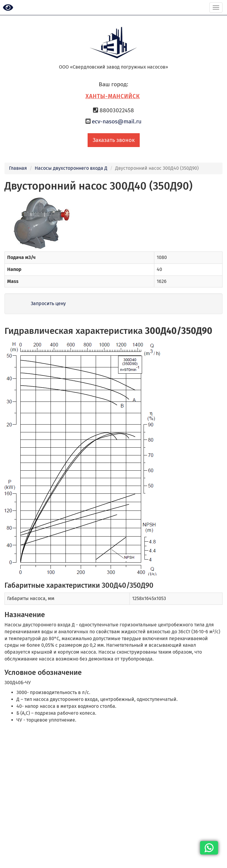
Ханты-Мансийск (113, 96)
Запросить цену (48, 303)
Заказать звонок (114, 140)
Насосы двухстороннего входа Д (71, 168)
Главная (18, 168)
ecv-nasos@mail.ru (117, 121)
